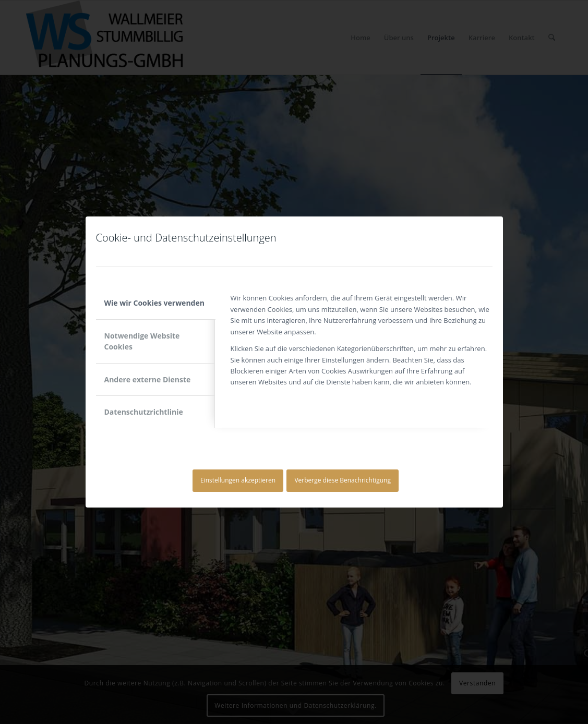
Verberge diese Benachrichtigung (343, 480)
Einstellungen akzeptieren (238, 480)
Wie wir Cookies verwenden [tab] (154, 303)
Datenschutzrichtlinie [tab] (144, 412)
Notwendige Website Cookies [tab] (142, 341)
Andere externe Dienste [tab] (148, 379)
